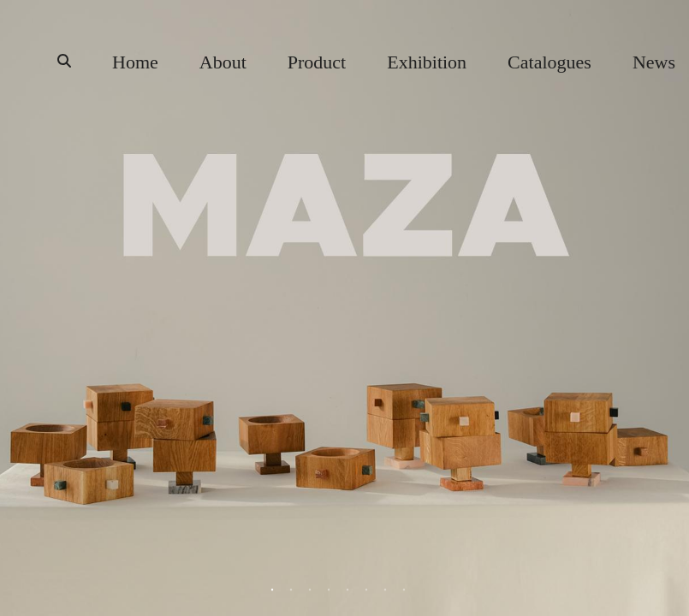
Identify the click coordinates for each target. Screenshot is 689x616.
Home (135, 62)
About (223, 62)
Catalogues (549, 62)
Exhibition (427, 62)
